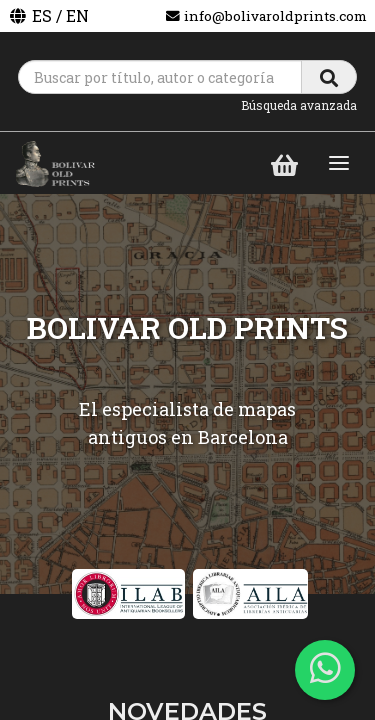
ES (42, 15)
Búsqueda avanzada (299, 105)
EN (77, 15)
